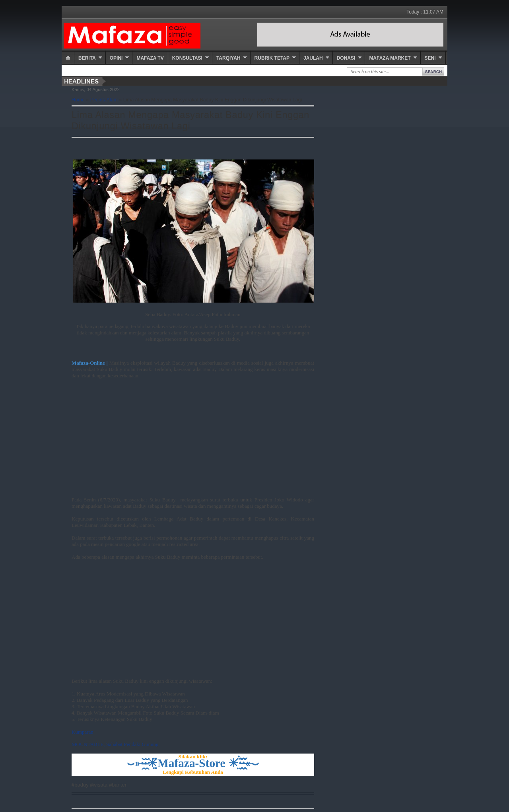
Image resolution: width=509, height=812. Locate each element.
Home (78, 100)
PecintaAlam (104, 100)
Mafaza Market (390, 58)
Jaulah (313, 58)
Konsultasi (187, 58)
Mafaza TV (150, 58)
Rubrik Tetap (272, 58)
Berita (87, 58)
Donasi (346, 58)
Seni (430, 58)
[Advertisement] (193, 441)
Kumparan (83, 732)
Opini (116, 58)
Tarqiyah (228, 58)
